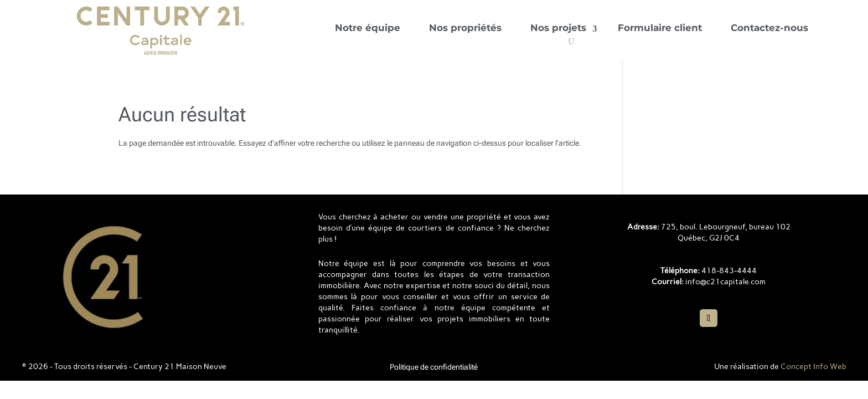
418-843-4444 (729, 271)
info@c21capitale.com (725, 282)
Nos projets (558, 28)
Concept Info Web (813, 367)
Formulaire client (660, 28)
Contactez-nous (769, 28)
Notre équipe (368, 28)
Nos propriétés (465, 28)
